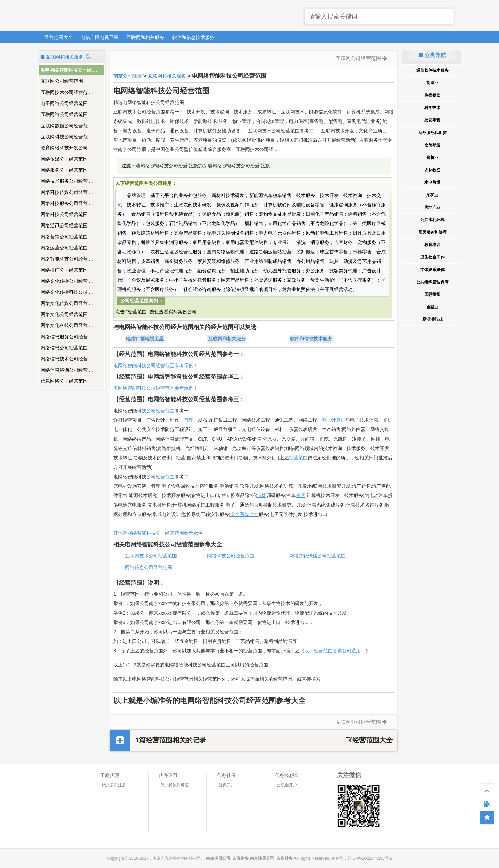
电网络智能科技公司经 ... (69, 70)
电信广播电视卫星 (100, 37)
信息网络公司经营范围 (64, 381)
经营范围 (298, 458)
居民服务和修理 (432, 232)
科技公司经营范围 (156, 411)
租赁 (301, 495)
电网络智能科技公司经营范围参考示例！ (156, 366)
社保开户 (227, 785)
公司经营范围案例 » (141, 301)
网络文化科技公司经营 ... (67, 325)
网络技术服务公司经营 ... (67, 181)
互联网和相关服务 (145, 37)
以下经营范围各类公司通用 (333, 651)
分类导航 (432, 55)
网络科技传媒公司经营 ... (67, 192)
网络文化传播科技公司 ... (67, 292)
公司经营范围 (160, 477)
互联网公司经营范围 (62, 81)
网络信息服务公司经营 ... (67, 337)
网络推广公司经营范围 (64, 270)
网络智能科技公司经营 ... (67, 259)
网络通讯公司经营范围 (64, 225)
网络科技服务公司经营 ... (67, 203)
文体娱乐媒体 (432, 270)
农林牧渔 (432, 170)
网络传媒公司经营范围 (64, 159)
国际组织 (432, 294)
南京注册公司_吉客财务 (88, 16)
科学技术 (432, 108)
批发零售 (432, 120)
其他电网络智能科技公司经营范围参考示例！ (160, 533)
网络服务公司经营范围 (64, 170)
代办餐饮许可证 (175, 785)
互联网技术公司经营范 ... (67, 92)
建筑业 (432, 158)
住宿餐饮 (432, 95)
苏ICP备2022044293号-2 (370, 858)
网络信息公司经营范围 (64, 348)
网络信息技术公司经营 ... (67, 359)
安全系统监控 (244, 514)
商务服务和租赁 (432, 133)
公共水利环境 (432, 220)
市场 (262, 495)
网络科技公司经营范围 (64, 214)
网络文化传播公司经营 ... (67, 281)
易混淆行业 (432, 319)
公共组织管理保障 (432, 282)
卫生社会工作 (432, 257)
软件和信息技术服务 (193, 37)
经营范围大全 (59, 37)
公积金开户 (287, 785)
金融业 (432, 307)
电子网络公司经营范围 (64, 103)
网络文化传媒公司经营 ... (67, 303)
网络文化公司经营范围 (64, 314)
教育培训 (432, 245)
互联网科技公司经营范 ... (67, 137)
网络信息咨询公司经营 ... (67, 370)
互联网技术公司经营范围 (151, 556)
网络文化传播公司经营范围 (317, 556)
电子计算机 (334, 420)
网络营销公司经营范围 (64, 237)
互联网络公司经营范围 (64, 114)
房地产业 (432, 207)
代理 (189, 420)
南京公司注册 (127, 76)
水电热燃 (432, 182)
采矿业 (432, 195)
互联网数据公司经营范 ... (67, 126)
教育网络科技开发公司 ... (67, 148)
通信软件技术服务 (432, 70)
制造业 (432, 83)
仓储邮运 (432, 145)
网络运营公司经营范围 (64, 248)
